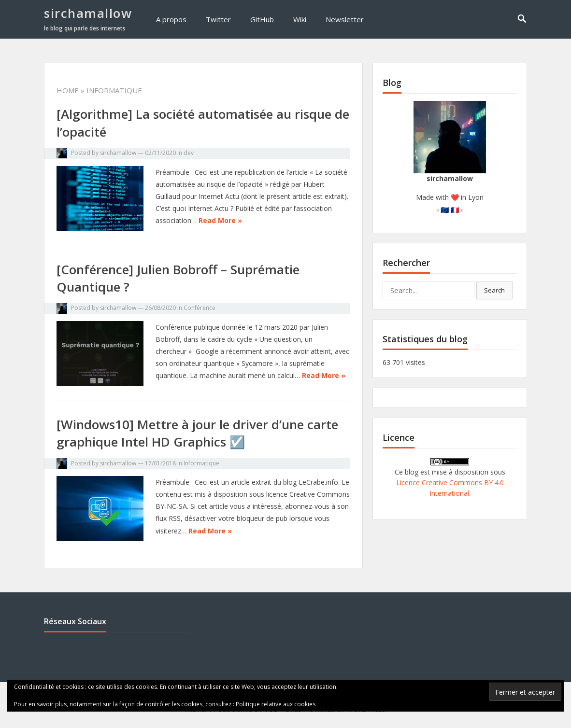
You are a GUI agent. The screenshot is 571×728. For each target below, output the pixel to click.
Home (68, 90)
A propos (171, 19)
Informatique (201, 463)
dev (189, 153)
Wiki (300, 19)
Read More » (220, 220)
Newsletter (345, 19)
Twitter (218, 19)
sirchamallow (88, 13)
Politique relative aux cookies (276, 704)
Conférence (200, 308)
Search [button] (494, 290)
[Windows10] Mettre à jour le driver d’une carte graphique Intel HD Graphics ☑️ (197, 433)
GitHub (262, 19)
